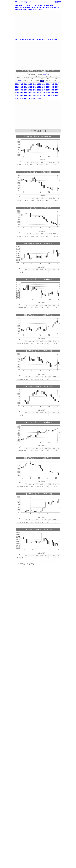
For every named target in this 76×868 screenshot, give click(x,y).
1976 (17, 99)
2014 (26, 87)
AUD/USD (19, 8)
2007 (57, 87)
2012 (35, 87)
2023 (30, 84)
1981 (39, 96)
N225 (25, 10)
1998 (52, 90)
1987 (57, 93)
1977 (57, 96)
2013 (30, 87)
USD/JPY (18, 6)
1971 (39, 99)
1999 (48, 90)
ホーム (18, 2)
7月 (37, 40)
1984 (26, 96)
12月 (56, 40)
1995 (21, 93)
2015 (21, 87)
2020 (44, 84)
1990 (44, 93)
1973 (30, 99)
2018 (52, 84)
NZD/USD (34, 8)
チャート (32, 2)
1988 (52, 93)
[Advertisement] (38, 24)
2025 (21, 84)
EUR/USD (26, 6)
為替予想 (25, 564)
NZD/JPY (27, 8)
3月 (23, 40)
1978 (52, 96)
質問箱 (31, 564)
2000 (44, 90)
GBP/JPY (42, 6)
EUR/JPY (34, 6)
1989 (48, 93)
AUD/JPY (49, 6)
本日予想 (24, 2)
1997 (57, 90)
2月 (20, 40)
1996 (17, 93)
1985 (21, 96)
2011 (39, 87)
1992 (35, 93)
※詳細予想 (46, 74)
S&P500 (39, 10)
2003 (30, 90)
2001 (39, 90)
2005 (21, 90)
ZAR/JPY (57, 8)
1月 (16, 40)
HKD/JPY (19, 10)
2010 (44, 87)
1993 (30, 93)
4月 (27, 40)
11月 (52, 40)
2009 (48, 87)
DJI (34, 10)
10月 (47, 40)
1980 (44, 96)
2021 (39, 84)
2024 (26, 84)
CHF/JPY (50, 8)
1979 (48, 96)
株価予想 (58, 2)
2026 (17, 84)
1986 (17, 96)
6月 (33, 40)
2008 (52, 87)
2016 (17, 87)
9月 (43, 40)
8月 (40, 40)
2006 (17, 90)
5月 (30, 40)
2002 (35, 90)
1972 (35, 99)
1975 (21, 99)
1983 (30, 96)
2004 (26, 90)
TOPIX (30, 10)
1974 (26, 99)
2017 (57, 84)
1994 (26, 93)
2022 (35, 84)
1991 (39, 93)
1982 (35, 96)
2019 (48, 84)
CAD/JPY (42, 8)
